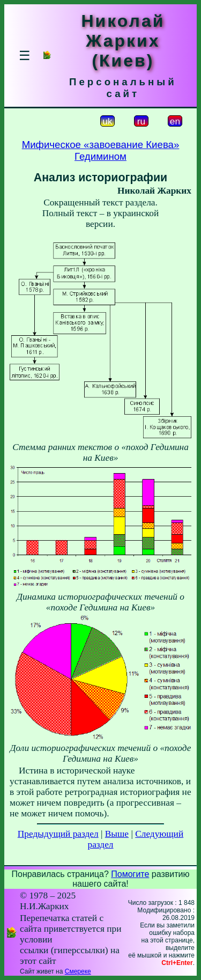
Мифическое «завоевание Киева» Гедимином (101, 150)
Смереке (78, 971)
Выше (117, 834)
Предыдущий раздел (58, 834)
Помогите (130, 874)
